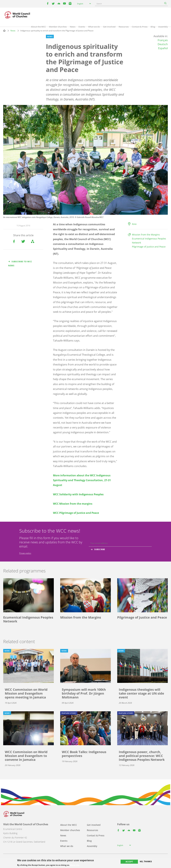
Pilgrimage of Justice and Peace (149, 247)
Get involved (109, 27)
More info (75, 865)
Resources (124, 27)
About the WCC (38, 27)
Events (82, 27)
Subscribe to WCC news (20, 264)
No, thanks (146, 862)
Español (163, 48)
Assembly (163, 27)
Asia (134, 224)
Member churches (58, 27)
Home (4, 31)
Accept (129, 862)
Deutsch (163, 44)
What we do (94, 27)
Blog (153, 27)
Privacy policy (25, 553)
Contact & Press (140, 27)
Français (163, 40)
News (73, 27)
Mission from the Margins (146, 235)
